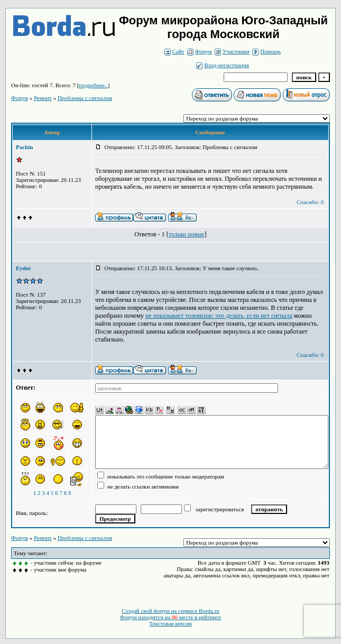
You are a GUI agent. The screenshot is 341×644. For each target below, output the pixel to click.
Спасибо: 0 (310, 202)
